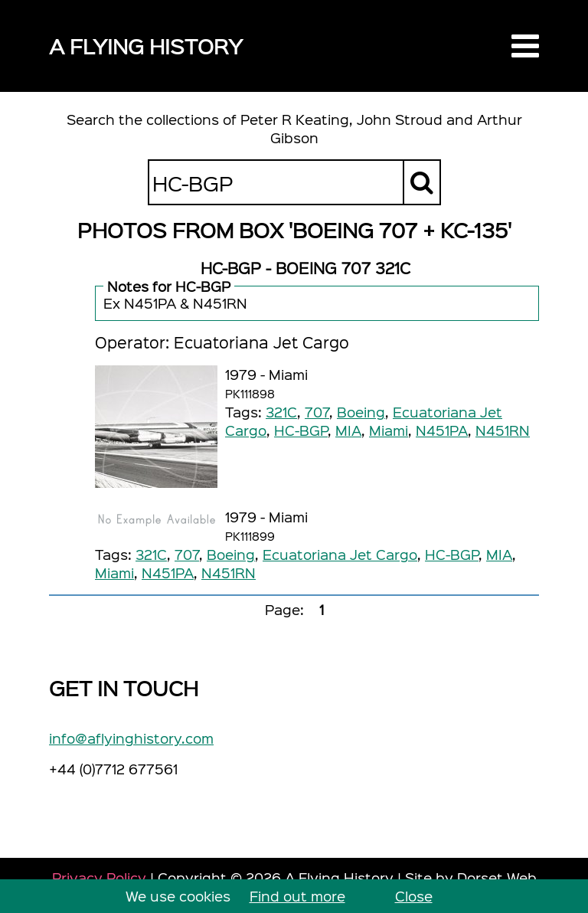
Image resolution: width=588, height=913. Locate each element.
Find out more (297, 896)
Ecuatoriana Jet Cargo (340, 554)
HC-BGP (301, 430)
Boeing (361, 412)
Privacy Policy (99, 877)
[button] (525, 46)
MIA (348, 430)
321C (281, 412)
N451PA (442, 430)
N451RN (503, 430)
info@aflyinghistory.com (131, 738)
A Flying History (146, 46)
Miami (389, 430)
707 (317, 412)
